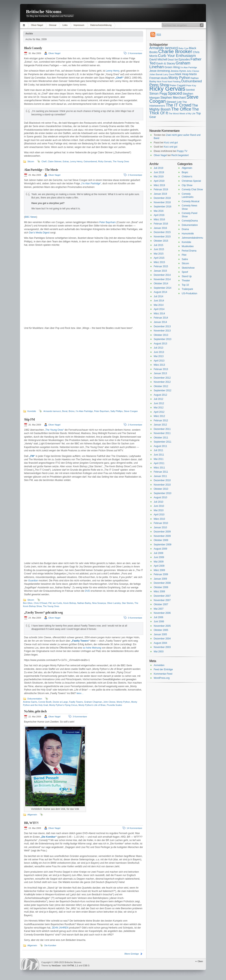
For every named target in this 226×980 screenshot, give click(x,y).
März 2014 (159, 314)
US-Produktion (189, 293)
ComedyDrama (190, 221)
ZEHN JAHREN (60, 928)
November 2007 (162, 600)
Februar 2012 (161, 421)
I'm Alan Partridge (84, 411)
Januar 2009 (160, 579)
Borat (65, 411)
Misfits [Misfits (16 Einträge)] (164, 78)
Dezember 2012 (162, 378)
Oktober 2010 (161, 489)
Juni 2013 (159, 352)
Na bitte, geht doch (35, 711)
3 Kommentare (135, 618)
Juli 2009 (158, 553)
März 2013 (159, 365)
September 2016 (163, 207)
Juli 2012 (158, 399)
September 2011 (163, 442)
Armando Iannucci (52, 411)
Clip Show (187, 185)
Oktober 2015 (161, 241)
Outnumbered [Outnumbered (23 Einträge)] (191, 81)
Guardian (33, 581)
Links (65, 25)
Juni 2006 (159, 622)
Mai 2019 (159, 177)
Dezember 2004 (162, 639)
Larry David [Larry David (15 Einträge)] (169, 74)
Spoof (185, 272)
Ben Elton (28, 603)
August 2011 (160, 446)
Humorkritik (188, 234)
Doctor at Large (60, 702)
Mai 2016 (159, 211)
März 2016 (159, 220)
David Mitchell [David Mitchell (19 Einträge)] (158, 59)
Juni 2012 (159, 403)
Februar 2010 (161, 523)
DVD (87, 591)
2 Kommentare (135, 53)
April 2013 (159, 361)
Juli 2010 (158, 502)
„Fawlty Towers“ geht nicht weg (43, 612)
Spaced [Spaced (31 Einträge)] (175, 93)
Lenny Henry (113, 71)
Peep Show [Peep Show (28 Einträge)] (159, 85)
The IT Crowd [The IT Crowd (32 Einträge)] (178, 105)
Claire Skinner (55, 161)
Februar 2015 (161, 266)
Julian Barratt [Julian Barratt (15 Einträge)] (156, 74)
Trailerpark (187, 289)
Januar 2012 (160, 425)
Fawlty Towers (76, 702)
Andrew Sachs (30, 702)
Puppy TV (182, 151)
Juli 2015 (158, 245)
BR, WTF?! (31, 823)
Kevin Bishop (70, 603)
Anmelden (159, 665)
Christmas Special (191, 181)
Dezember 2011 (162, 429)
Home (25, 25)
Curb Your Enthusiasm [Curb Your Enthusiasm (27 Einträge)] (177, 56)
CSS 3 (86, 965)
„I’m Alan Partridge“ (91, 184)
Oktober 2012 (161, 386)
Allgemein (32, 815)
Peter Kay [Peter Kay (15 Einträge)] (191, 85)
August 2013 (160, 344)
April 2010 (159, 515)
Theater (186, 281)
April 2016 (159, 215)
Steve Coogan (131, 411)
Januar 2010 (160, 527)
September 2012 (163, 390)
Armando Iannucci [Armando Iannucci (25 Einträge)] (164, 48)
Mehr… (80, 693)
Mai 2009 (159, 562)
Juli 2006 (158, 617)
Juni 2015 (159, 249)
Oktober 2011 (161, 438)
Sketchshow (188, 268)
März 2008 (159, 591)
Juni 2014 (159, 301)
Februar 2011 (161, 472)
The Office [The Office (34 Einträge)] (181, 109)
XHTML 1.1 (73, 965)
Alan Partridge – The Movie (41, 170)
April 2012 (159, 412)
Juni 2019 (159, 172)
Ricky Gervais (105, 161)
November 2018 (162, 202)
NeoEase (56, 965)
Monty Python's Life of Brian (92, 705)
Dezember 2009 (162, 532)
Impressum (79, 25)
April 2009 (159, 566)
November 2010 (162, 485)
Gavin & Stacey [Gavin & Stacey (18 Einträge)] (166, 63)
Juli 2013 (158, 348)
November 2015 (162, 237)
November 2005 (162, 626)
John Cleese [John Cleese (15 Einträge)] (193, 71)
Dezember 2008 (162, 583)
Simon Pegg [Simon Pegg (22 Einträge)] (158, 93)
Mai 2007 (159, 609)
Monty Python (123, 702)
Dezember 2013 (162, 326)
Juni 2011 (159, 455)
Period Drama (189, 251)
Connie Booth (45, 702)
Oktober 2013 (161, 335)
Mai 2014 (159, 305)
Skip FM (29, 419)
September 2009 (163, 545)
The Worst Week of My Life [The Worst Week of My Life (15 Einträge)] (182, 114)
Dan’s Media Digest (39, 233)
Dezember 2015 (162, 232)
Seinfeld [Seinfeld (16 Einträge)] (190, 90)
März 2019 (159, 185)
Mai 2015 (159, 254)
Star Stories (128, 603)
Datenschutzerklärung (101, 25)
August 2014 (160, 292)
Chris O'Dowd (41, 603)
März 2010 (159, 519)
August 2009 (160, 549)
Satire (185, 259)
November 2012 (162, 382)
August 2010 (160, 497)
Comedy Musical (191, 201)
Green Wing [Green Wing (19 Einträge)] (172, 67)
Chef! (44, 161)
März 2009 (159, 570)
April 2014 (159, 309)
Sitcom (31, 161)
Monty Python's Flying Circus (63, 705)
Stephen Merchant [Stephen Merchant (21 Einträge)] (173, 98)
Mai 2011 (159, 459)
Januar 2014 (160, 322)
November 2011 (162, 433)
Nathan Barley (84, 603)
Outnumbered (90, 161)
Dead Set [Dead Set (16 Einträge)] (173, 60)
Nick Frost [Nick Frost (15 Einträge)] (162, 82)
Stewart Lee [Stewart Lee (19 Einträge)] (174, 102)
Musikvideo (188, 246)
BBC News (31, 217)
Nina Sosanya (99, 603)
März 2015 (159, 262)
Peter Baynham (108, 222)
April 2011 (159, 463)
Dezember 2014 (162, 275)
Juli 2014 (158, 296)
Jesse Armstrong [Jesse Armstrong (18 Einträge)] (160, 71)
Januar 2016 (160, 228)
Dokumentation (35, 699)
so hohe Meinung (92, 648)
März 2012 (159, 416)
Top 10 (185, 285)
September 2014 (163, 288)
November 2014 (162, 279)
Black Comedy (33, 48)
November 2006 (162, 613)
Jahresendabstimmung (194, 238)
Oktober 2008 (161, 587)
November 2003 (162, 647)
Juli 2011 (158, 450)
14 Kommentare (134, 828)
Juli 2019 (158, 168)
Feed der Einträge (163, 669)
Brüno (72, 411)
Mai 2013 (159, 356)
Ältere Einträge (132, 954)
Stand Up (187, 276)
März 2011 (159, 468)
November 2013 (162, 331)
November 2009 (162, 536)
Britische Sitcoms (44, 12)
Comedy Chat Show (192, 189)
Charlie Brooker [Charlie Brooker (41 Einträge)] (175, 51)
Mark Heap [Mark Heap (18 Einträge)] (182, 74)
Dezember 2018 (162, 198)
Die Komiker (50, 945)
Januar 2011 (160, 476)
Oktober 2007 (161, 604)
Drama (185, 229)
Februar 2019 (161, 189)
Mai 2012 (159, 408)
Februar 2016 (161, 224)
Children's (187, 177)
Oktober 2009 (161, 540)
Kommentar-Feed (163, 674)
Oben (200, 961)
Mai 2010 (159, 510)
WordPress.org (162, 678)
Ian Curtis (57, 603)
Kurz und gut (171, 143)
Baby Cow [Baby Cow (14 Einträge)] (184, 48)
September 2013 (163, 339)
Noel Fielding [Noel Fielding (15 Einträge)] (174, 82)
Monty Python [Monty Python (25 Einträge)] (179, 78)
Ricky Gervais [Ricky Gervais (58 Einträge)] (167, 89)
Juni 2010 (159, 506)
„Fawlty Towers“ (80, 641)
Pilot (184, 255)
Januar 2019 (160, 194)
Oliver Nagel (37, 25)
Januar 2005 (160, 634)
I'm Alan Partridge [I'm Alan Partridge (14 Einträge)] (189, 67)
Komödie (32, 411)
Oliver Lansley (114, 603)
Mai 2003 (159, 652)
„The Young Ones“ (54, 430)
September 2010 (163, 493)
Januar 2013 (160, 373)
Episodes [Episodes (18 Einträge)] (184, 59)
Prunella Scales (114, 705)
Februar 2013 (161, 369)
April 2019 (159, 181)
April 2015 (159, 258)
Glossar (53, 25)
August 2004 (160, 643)
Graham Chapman (93, 702)
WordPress (30, 964)
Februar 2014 (161, 318)
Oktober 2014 (161, 284)
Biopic (185, 172)
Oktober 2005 (161, 630)
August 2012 (160, 395)
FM (50, 603)
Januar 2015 (160, 271)
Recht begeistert (180, 155)
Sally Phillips (117, 411)
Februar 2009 (161, 574)
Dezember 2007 (162, 596)
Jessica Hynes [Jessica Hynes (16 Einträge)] (178, 71)
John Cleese (109, 702)
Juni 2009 (159, 557)
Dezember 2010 (162, 480)
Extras (66, 161)
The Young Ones (121, 161)
